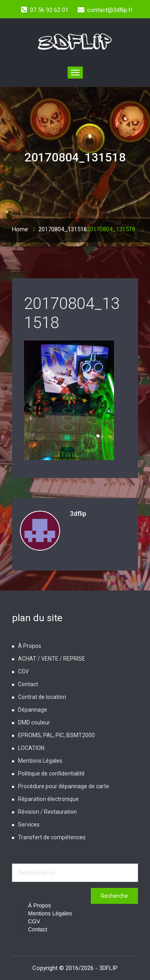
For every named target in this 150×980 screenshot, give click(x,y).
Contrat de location (42, 697)
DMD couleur (34, 722)
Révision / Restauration (47, 812)
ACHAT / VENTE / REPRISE (52, 659)
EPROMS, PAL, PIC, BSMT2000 (56, 735)
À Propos (30, 646)
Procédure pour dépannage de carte (64, 786)
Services (29, 825)
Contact (28, 684)
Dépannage (33, 710)
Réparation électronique (48, 799)
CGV (23, 671)
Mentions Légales (40, 761)
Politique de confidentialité (51, 773)
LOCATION (31, 748)
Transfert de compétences (52, 837)
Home (20, 229)
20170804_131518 (63, 229)
